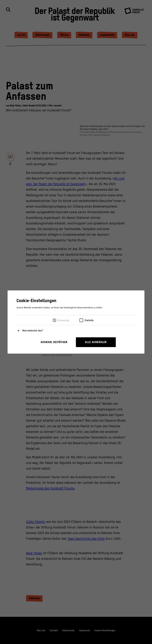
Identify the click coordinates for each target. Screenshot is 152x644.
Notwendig (63, 320)
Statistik (89, 320)
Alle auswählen (96, 342)
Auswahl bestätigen (54, 342)
